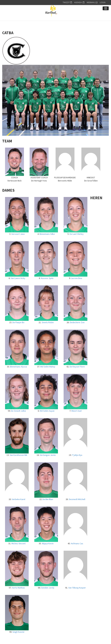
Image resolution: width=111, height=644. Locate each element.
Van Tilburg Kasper (77, 588)
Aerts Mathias (18, 588)
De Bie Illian (48, 499)
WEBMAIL (92, 2)
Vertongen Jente (48, 455)
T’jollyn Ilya (77, 455)
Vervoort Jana (18, 234)
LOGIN (103, 2)
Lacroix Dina (77, 278)
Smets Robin (48, 322)
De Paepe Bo (18, 322)
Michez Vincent (18, 543)
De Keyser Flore (77, 367)
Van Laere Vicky (18, 278)
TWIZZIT (67, 2)
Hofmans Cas (77, 543)
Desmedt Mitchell (77, 499)
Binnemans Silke (47, 234)
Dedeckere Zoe (77, 322)
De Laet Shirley (77, 234)
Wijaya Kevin (48, 543)
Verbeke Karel (18, 499)
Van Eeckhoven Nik (18, 455)
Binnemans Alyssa (18, 367)
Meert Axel (77, 411)
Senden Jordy (48, 588)
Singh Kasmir (18, 632)
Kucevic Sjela (47, 278)
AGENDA (79, 2)
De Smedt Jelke (18, 411)
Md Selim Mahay (48, 367)
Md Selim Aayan (47, 411)
